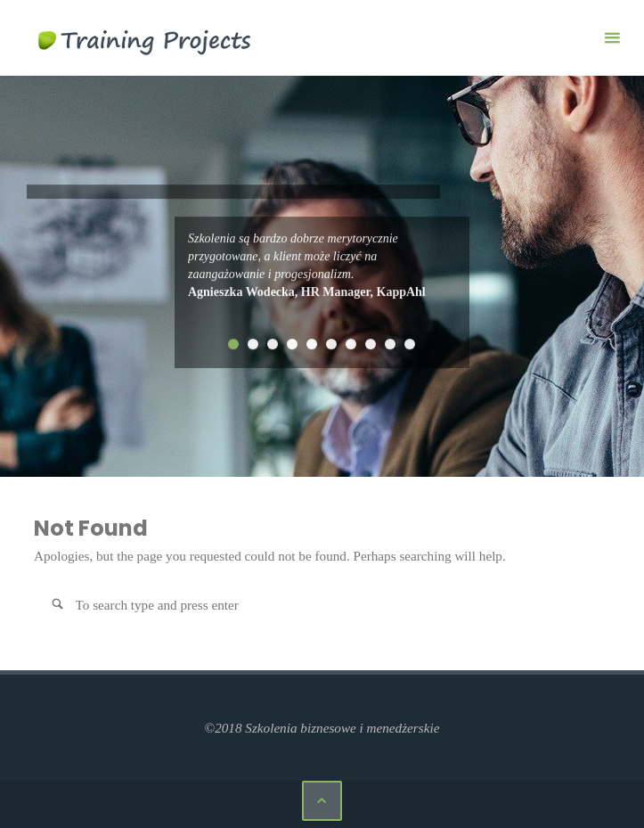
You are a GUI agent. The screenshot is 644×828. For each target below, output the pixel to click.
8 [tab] (371, 344)
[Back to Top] (322, 801)
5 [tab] (312, 344)
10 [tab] (410, 344)
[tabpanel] (322, 266)
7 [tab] (351, 344)
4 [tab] (292, 344)
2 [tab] (253, 344)
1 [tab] (233, 344)
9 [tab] (390, 344)
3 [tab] (273, 344)
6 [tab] (331, 344)
